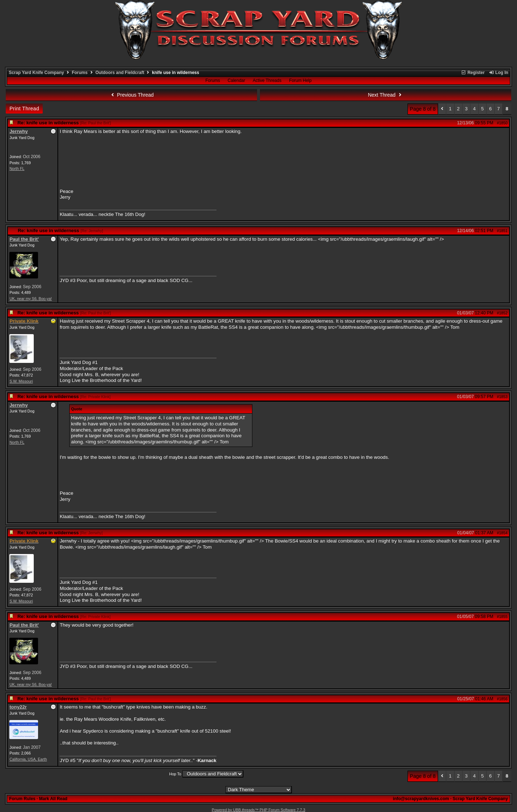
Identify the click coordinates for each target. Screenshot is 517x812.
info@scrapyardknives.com (421, 799)
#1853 (502, 397)
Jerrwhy (18, 131)
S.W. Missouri (21, 381)
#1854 (502, 533)
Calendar (236, 80)
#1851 (502, 231)
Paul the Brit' (24, 239)
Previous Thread (131, 95)
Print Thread (24, 109)
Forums (80, 73)
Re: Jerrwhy (92, 231)
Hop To (175, 774)
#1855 (502, 617)
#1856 (502, 699)
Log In (498, 73)
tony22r (18, 707)
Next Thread (386, 95)
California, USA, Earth (28, 759)
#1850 (502, 123)
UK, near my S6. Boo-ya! (31, 299)
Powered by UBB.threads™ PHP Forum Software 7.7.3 (258, 810)
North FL (17, 169)
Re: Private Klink (95, 397)
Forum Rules (22, 799)
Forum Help (300, 80)
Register (473, 73)
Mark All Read (53, 799)
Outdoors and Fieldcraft (120, 73)
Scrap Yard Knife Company (36, 73)
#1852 (502, 313)
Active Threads (267, 80)
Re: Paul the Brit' (96, 123)
